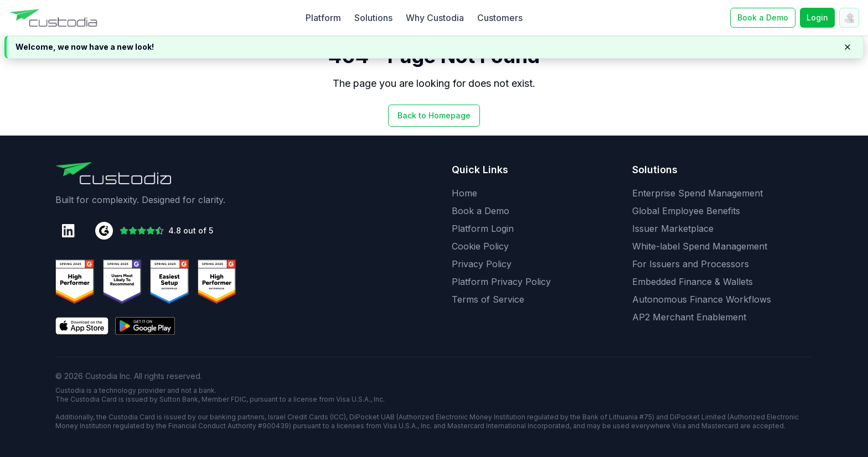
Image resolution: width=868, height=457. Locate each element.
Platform (323, 18)
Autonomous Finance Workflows (702, 299)
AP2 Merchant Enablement (689, 317)
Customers (500, 18)
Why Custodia (435, 18)
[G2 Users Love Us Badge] (217, 282)
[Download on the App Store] (82, 326)
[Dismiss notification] (848, 47)
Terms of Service (488, 299)
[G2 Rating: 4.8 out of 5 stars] (154, 231)
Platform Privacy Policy (501, 282)
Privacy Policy (482, 264)
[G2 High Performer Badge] (122, 282)
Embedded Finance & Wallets (693, 282)
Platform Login (483, 228)
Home (464, 193)
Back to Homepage (434, 115)
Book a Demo (480, 211)
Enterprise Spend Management (697, 193)
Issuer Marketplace (673, 228)
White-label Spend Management (700, 246)
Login (817, 17)
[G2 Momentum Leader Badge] (169, 282)
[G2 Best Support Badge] (75, 282)
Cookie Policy (480, 246)
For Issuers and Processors (691, 264)
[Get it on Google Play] (145, 326)
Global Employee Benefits (686, 211)
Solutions (373, 18)
